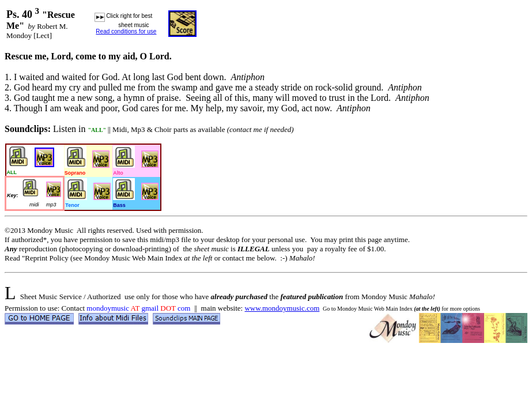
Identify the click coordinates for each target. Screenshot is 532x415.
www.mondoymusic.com (282, 308)
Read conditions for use (126, 31)
